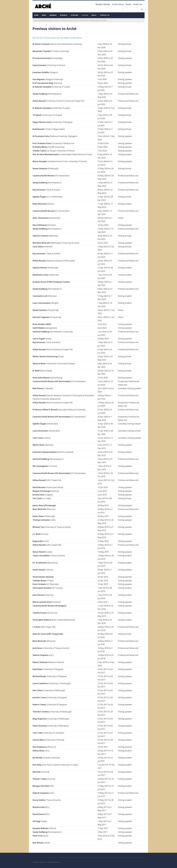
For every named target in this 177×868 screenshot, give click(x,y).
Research (64, 15)
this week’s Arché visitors (71, 38)
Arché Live (138, 4)
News (44, 15)
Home (36, 15)
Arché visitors (118, 4)
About (94, 15)
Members (53, 15)
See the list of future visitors (45, 38)
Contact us (105, 15)
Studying (74, 15)
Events (129, 4)
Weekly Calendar (103, 4)
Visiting (85, 15)
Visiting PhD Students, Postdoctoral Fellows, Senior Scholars (58, 20)
